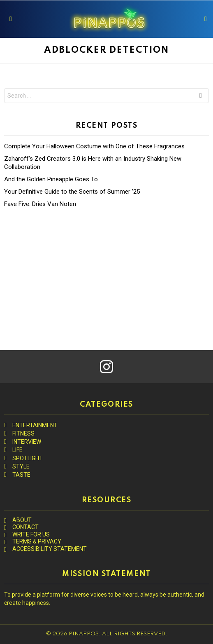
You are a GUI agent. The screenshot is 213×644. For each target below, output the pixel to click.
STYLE (21, 466)
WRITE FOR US (31, 534)
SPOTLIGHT (28, 458)
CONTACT (25, 527)
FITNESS (23, 433)
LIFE (17, 450)
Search (201, 97)
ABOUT (22, 520)
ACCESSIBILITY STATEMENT (50, 549)
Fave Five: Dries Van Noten (40, 204)
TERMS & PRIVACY (37, 541)
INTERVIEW (27, 442)
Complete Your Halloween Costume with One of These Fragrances (94, 146)
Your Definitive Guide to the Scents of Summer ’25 (72, 192)
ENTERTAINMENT (35, 425)
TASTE (21, 475)
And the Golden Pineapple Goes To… (53, 179)
